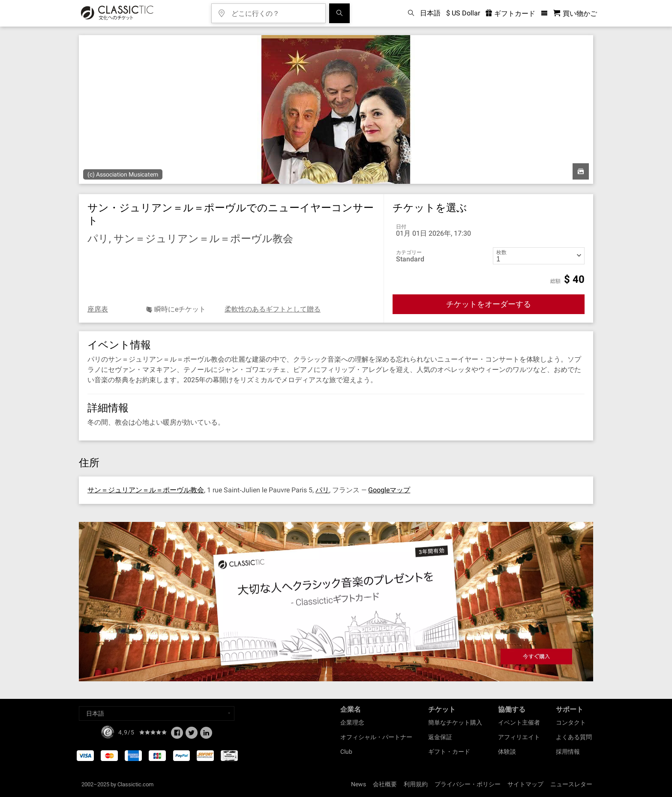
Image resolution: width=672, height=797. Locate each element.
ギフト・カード (449, 752)
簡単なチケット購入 (455, 722)
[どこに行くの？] (275, 10)
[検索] (339, 13)
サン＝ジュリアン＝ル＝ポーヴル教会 (146, 490)
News (358, 784)
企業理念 (352, 722)
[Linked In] (206, 735)
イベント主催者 (519, 722)
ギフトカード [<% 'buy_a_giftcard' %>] (510, 13)
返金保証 (440, 737)
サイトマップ (525, 784)
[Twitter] (192, 735)
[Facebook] (177, 735)
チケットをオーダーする (489, 304)
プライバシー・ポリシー (468, 784)
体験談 (507, 752)
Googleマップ (389, 490)
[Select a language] (157, 713)
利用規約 (416, 784)
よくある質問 (574, 737)
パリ (322, 490)
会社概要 (385, 784)
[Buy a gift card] (336, 602)
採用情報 (568, 752)
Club (346, 752)
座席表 (98, 309)
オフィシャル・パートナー (376, 737)
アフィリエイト (519, 737)
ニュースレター (571, 784)
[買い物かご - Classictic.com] (575, 13)
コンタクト (571, 722)
